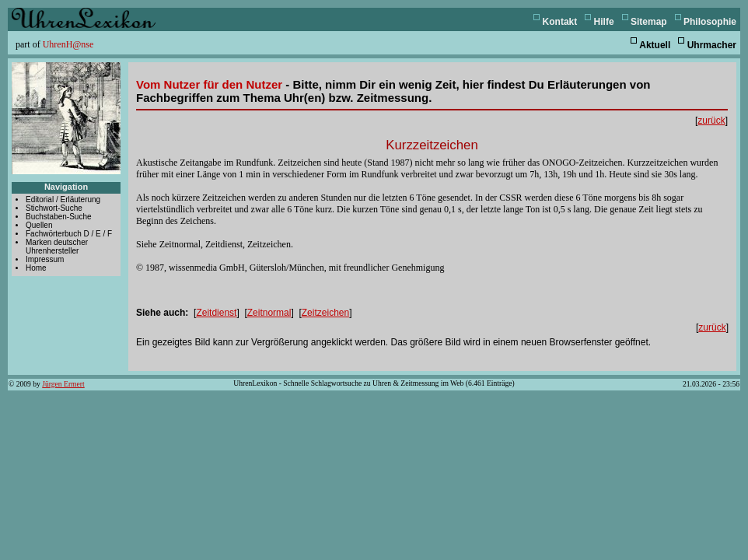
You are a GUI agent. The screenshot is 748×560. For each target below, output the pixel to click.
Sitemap (649, 22)
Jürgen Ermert (63, 384)
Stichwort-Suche (54, 208)
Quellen (39, 225)
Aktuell (655, 45)
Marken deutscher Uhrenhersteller (57, 247)
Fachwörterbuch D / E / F (69, 234)
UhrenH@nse (68, 44)
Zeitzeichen (325, 313)
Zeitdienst (216, 313)
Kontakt (560, 22)
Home (36, 268)
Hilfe (604, 22)
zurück (711, 121)
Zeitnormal (269, 313)
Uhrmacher (712, 45)
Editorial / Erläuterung (63, 199)
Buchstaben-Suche (59, 217)
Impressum (45, 259)
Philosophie (710, 22)
